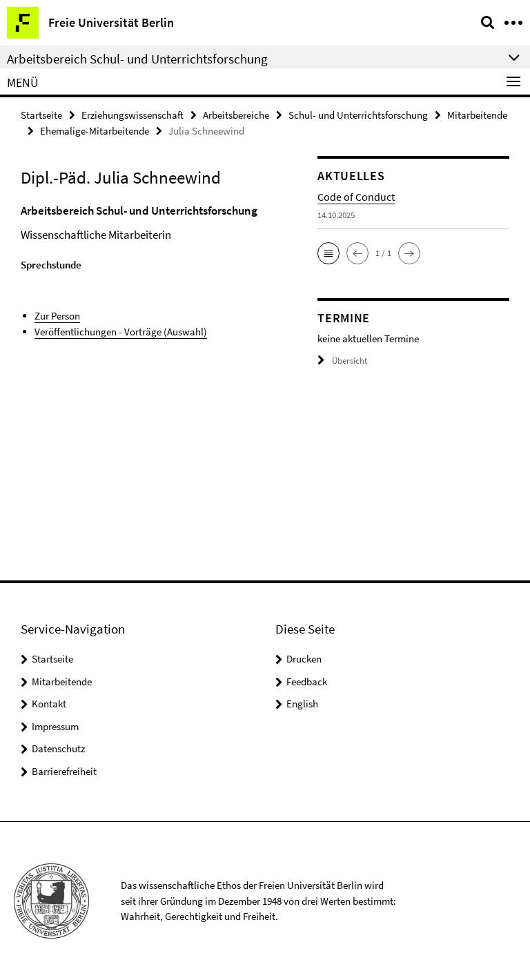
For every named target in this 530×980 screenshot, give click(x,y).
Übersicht (342, 361)
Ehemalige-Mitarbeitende (95, 131)
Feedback (307, 682)
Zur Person (57, 316)
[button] (328, 253)
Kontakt (49, 704)
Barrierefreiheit (64, 771)
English (302, 704)
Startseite (41, 115)
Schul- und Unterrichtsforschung (358, 115)
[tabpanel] (159, 271)
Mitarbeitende (477, 115)
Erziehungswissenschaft (132, 115)
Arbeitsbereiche (236, 115)
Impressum (55, 726)
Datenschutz (58, 748)
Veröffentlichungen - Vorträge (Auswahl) (121, 332)
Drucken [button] (304, 659)
